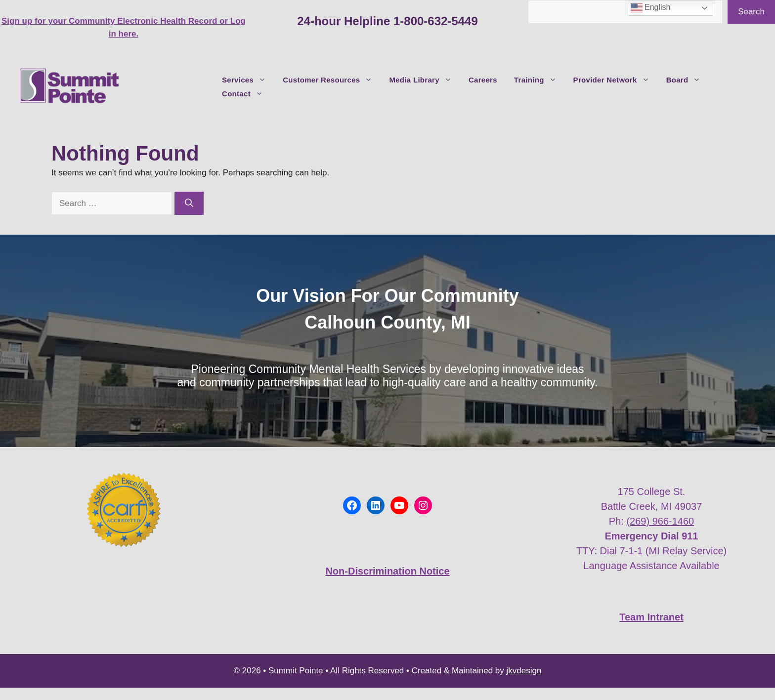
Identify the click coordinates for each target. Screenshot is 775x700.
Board (688, 80)
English (651, 8)
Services (248, 80)
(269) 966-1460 (660, 521)
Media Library (424, 80)
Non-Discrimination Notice (387, 571)
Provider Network (616, 80)
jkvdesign (524, 671)
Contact (247, 94)
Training (539, 80)
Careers (483, 80)
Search (751, 12)
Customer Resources (332, 80)
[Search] (189, 204)
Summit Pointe (170, 87)
